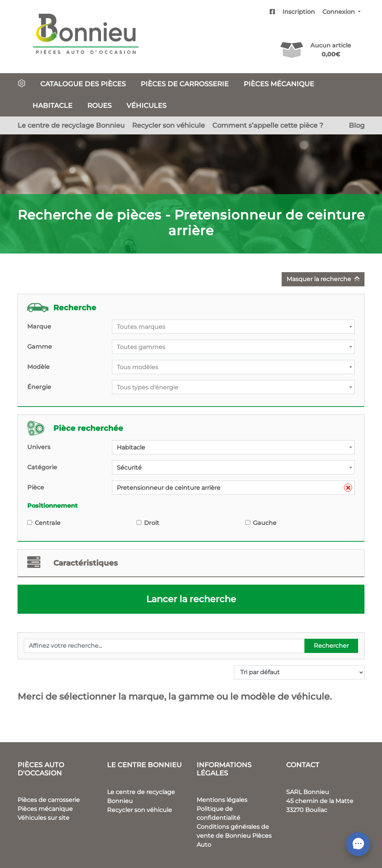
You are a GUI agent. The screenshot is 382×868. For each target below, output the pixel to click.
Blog (357, 125)
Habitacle (52, 105)
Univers (39, 447)
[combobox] (233, 327)
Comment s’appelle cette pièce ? (268, 125)
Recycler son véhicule (168, 125)
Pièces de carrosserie (185, 84)
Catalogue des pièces (83, 84)
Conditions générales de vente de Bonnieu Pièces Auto (234, 836)
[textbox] (233, 327)
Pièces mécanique (279, 84)
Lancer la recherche (191, 599)
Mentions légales (222, 800)
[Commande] (299, 672)
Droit (152, 523)
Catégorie (42, 467)
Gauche (265, 523)
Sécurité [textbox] (129, 468)
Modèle (38, 367)
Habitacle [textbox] (131, 447)
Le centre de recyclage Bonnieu (71, 125)
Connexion (339, 12)
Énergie (39, 387)
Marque (39, 326)
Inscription (299, 12)
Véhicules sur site (43, 818)
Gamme (40, 347)
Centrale (48, 523)
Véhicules (146, 105)
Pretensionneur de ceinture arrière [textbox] (234, 488)
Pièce (36, 487)
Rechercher (331, 646)
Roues (99, 105)
